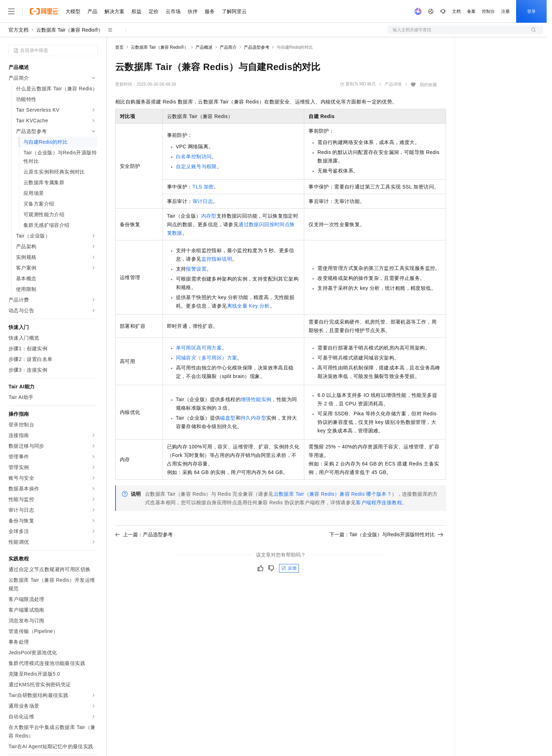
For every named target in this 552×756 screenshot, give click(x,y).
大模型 (73, 11)
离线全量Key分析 (248, 306)
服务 (210, 11)
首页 (119, 47)
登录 (531, 11)
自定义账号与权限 (196, 166)
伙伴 (193, 11)
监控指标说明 (217, 259)
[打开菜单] (11, 11)
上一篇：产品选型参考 (144, 534)
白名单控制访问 (194, 156)
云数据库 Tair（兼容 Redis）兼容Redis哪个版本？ (333, 494)
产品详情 (393, 84)
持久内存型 (253, 418)
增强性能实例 (256, 399)
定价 (154, 11)
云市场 (173, 11)
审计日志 (203, 201)
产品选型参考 (257, 47)
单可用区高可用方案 (199, 348)
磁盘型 (228, 418)
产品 (92, 11)
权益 (136, 11)
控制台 (488, 11)
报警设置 (196, 269)
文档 (456, 11)
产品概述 (204, 47)
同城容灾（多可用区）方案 (207, 358)
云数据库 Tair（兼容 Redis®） (70, 30)
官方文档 (18, 30)
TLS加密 (203, 187)
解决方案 (114, 11)
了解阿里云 (234, 11)
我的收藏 (428, 85)
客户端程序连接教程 (379, 502)
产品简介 (228, 47)
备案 (471, 11)
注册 (505, 11)
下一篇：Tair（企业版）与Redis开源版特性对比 (386, 534)
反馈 (289, 568)
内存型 (209, 216)
